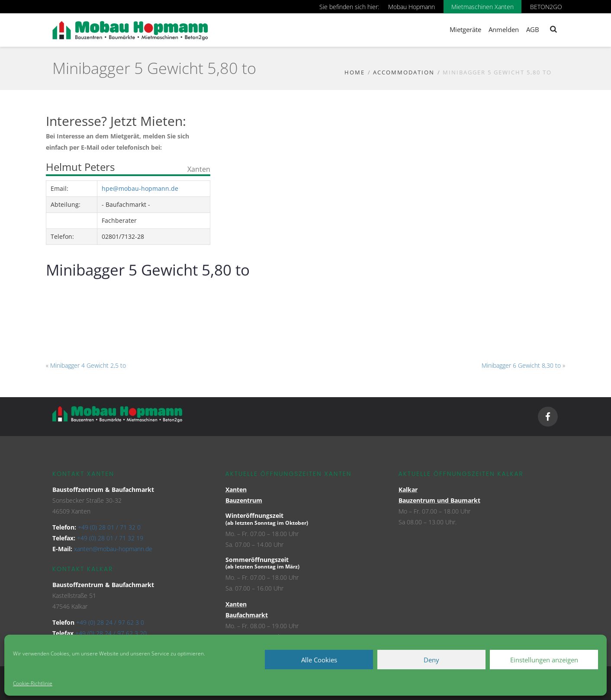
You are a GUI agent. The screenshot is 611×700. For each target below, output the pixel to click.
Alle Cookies (319, 660)
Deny (431, 660)
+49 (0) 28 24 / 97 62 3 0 (110, 622)
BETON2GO (546, 7)
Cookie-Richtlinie (33, 683)
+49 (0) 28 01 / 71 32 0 (109, 527)
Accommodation (404, 72)
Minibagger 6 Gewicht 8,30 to (521, 365)
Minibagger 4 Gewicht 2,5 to (88, 365)
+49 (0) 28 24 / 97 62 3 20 (111, 633)
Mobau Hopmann (412, 7)
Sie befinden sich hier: (349, 7)
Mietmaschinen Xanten (482, 7)
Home (355, 72)
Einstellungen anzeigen (544, 660)
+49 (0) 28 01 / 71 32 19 (110, 538)
